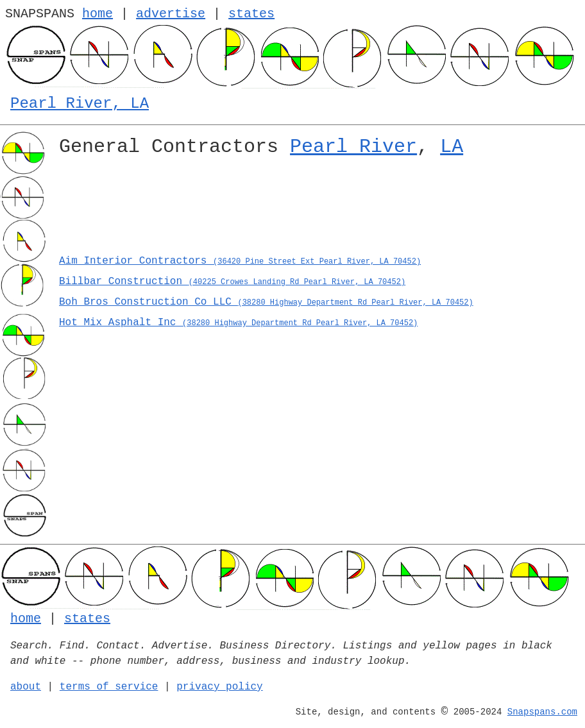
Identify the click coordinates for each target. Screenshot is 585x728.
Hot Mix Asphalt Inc (238, 323)
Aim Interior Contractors (240, 261)
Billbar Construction (232, 282)
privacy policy (219, 687)
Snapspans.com (542, 712)
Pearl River (353, 147)
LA (452, 147)
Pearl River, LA (80, 104)
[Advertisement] (317, 210)
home (97, 14)
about (26, 687)
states (251, 14)
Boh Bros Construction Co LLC (266, 302)
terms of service (109, 687)
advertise (171, 14)
